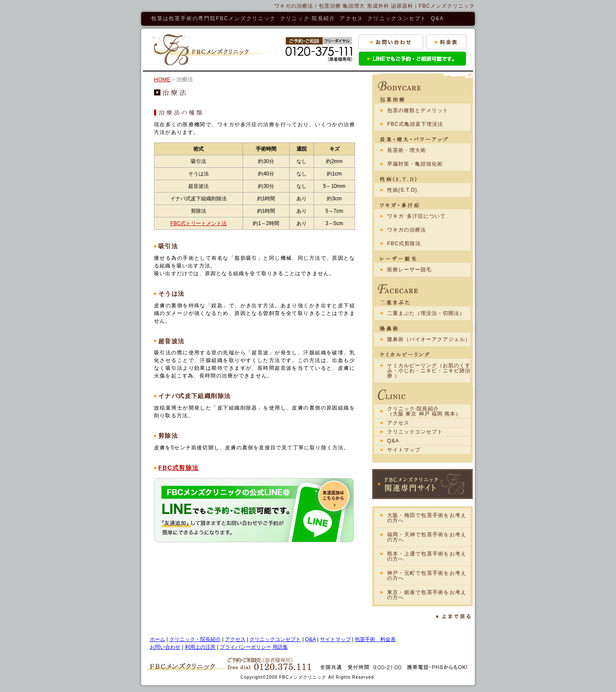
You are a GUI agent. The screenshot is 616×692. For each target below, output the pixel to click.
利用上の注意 (200, 647)
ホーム (157, 639)
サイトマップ (169, 38)
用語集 (280, 647)
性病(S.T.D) (402, 190)
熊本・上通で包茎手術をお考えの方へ (427, 556)
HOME (162, 79)
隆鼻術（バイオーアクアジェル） (429, 339)
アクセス (351, 18)
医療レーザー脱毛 (409, 270)
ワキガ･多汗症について (416, 216)
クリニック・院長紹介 (195, 639)
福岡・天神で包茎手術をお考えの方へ (427, 537)
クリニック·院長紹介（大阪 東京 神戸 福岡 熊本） (424, 411)
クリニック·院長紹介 (308, 18)
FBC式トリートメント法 (198, 223)
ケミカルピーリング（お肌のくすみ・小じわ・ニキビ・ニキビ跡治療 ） (429, 371)
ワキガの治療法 (407, 230)
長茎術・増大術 (407, 150)
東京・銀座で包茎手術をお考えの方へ (427, 595)
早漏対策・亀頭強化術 (415, 164)
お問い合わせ (165, 647)
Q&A (437, 18)
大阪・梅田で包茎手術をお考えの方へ (427, 518)
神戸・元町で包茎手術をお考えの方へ (427, 576)
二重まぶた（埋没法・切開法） (426, 313)
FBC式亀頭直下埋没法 (415, 124)
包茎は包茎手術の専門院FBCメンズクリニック (213, 18)
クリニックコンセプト (397, 18)
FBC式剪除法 (179, 468)
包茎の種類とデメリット (418, 110)
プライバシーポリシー (246, 647)
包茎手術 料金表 (375, 639)
